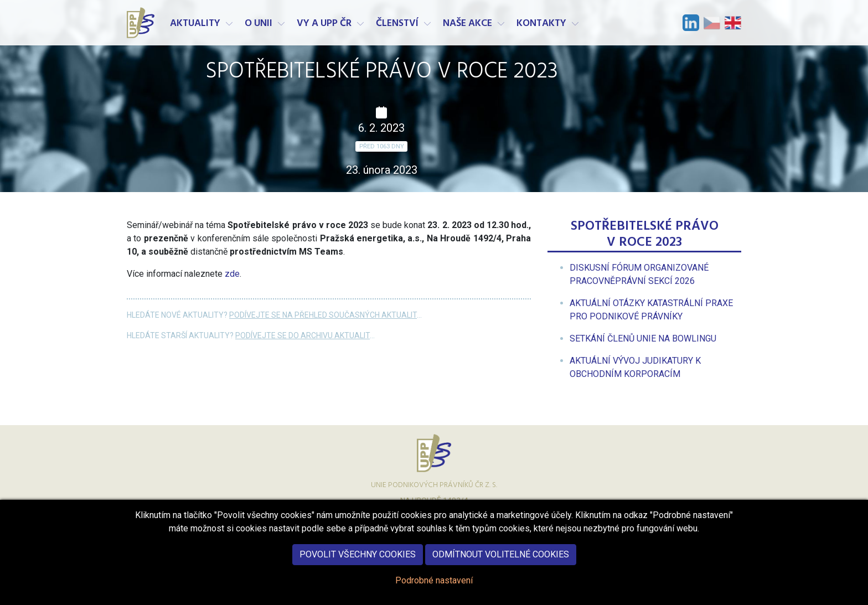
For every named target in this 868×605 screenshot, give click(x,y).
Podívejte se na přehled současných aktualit (323, 315)
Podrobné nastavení (434, 585)
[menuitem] (643, 338)
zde (232, 274)
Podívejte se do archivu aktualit (303, 335)
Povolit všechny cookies (358, 559)
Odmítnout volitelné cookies (501, 559)
